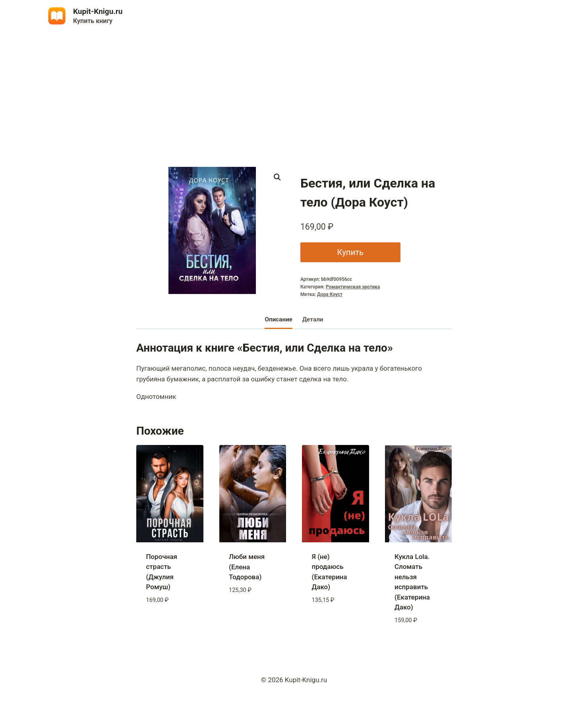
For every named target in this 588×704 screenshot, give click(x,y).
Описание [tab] (279, 319)
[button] (277, 177)
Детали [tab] (313, 319)
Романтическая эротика (353, 287)
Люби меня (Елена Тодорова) (247, 567)
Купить (350, 252)
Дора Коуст (330, 294)
